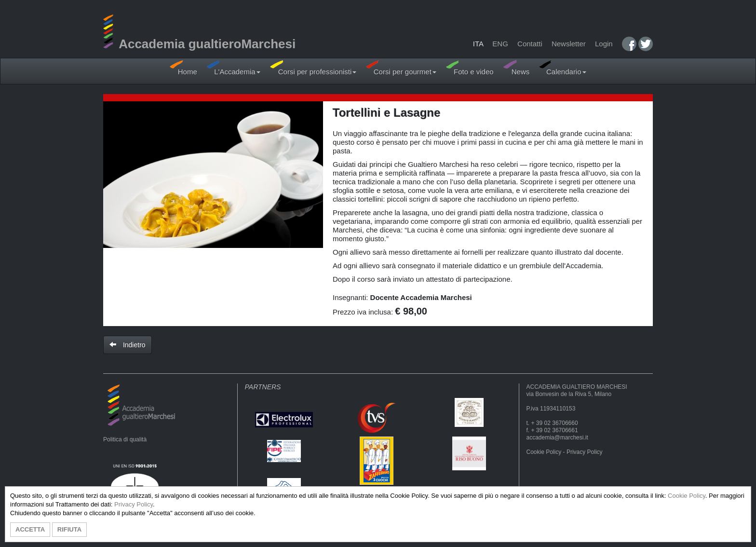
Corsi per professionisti (313, 68)
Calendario (562, 68)
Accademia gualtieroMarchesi (199, 44)
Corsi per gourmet (401, 68)
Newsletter (569, 44)
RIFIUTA (69, 529)
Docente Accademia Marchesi (421, 297)
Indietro (128, 345)
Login (604, 44)
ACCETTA (30, 529)
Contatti (530, 44)
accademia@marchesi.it (557, 438)
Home (183, 68)
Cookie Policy (544, 452)
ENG (500, 44)
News (517, 68)
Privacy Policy (585, 452)
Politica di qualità (125, 439)
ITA (478, 44)
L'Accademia (234, 68)
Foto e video (470, 68)
